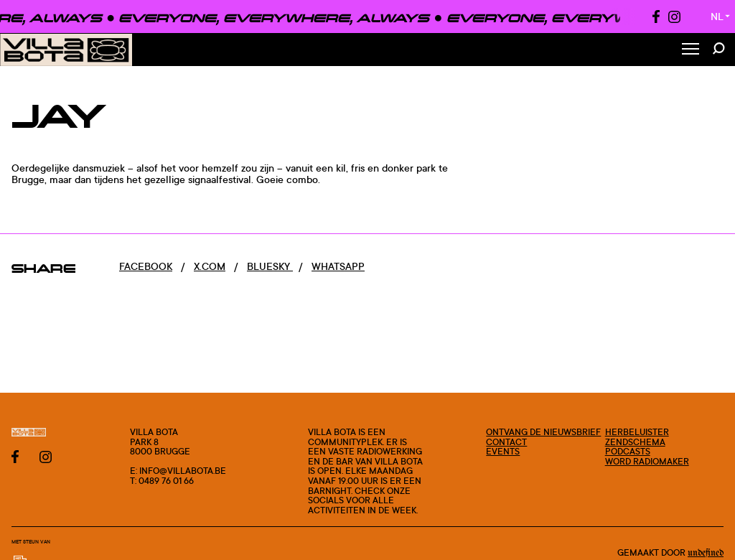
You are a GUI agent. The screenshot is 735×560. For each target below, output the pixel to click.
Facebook (146, 266)
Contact (506, 442)
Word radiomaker (647, 461)
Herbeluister (637, 432)
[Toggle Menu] (690, 50)
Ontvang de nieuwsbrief (543, 432)
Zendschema (635, 442)
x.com (210, 266)
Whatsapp (338, 266)
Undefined (706, 553)
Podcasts (628, 451)
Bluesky (270, 266)
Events (503, 451)
